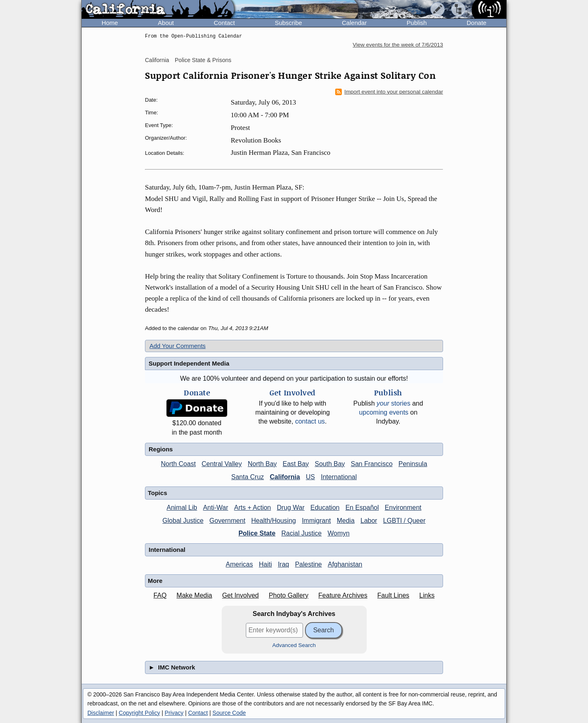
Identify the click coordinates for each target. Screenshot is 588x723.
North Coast (178, 464)
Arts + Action (252, 508)
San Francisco (372, 464)
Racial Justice (302, 533)
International (339, 477)
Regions (161, 449)
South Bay (330, 464)
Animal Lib (182, 508)
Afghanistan (345, 564)
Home (110, 23)
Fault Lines (393, 595)
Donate (477, 23)
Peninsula (413, 464)
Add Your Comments (178, 346)
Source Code (229, 713)
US (310, 477)
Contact (224, 23)
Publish (417, 23)
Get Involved (241, 595)
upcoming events (384, 412)
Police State (257, 533)
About (166, 23)
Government (227, 521)
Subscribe (288, 23)
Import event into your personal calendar (389, 92)
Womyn (339, 533)
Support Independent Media (189, 363)
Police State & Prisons (203, 60)
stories (393, 403)
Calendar (354, 23)
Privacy (174, 713)
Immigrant (316, 521)
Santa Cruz (247, 477)
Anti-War (216, 508)
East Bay (296, 464)
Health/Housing (273, 521)
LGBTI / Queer (404, 521)
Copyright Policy (139, 713)
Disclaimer (101, 713)
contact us (310, 421)
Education (325, 508)
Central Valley (222, 464)
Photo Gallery (288, 595)
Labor (369, 521)
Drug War (291, 508)
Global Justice (183, 521)
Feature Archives (343, 595)
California (157, 60)
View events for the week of (398, 45)
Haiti (265, 564)
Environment (403, 508)
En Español (362, 508)
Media (346, 521)
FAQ (160, 595)
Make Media (194, 595)
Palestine (308, 564)
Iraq (283, 564)
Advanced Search (294, 645)
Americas (239, 564)
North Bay (262, 464)
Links (427, 595)
